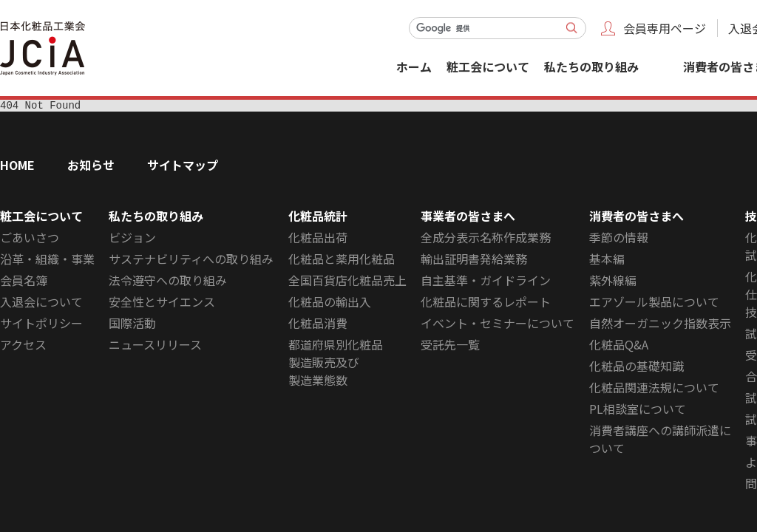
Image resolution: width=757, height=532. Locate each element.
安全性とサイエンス (162, 304)
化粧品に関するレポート (486, 304)
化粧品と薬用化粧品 (342, 261)
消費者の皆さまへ (637, 218)
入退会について (41, 304)
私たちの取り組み (591, 66)
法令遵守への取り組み (168, 282)
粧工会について (488, 66)
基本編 (607, 261)
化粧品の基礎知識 (637, 368)
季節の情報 (619, 239)
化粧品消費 (318, 325)
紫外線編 (613, 282)
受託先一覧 (450, 347)
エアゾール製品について (654, 304)
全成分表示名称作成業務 (486, 239)
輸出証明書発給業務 (474, 261)
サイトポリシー (41, 325)
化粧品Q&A (619, 347)
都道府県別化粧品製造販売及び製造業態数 (336, 364)
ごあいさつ (30, 239)
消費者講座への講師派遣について (660, 441)
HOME (17, 167)
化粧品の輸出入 (330, 304)
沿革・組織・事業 (47, 261)
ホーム (414, 66)
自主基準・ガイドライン (486, 282)
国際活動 (132, 325)
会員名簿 (24, 282)
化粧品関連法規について (654, 389)
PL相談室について (638, 411)
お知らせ (91, 167)
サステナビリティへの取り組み (191, 261)
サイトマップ (183, 167)
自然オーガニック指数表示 (660, 325)
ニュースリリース (155, 347)
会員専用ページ (665, 28)
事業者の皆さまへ (468, 218)
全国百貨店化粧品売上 (347, 282)
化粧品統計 (318, 218)
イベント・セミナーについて (498, 325)
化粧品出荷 (318, 239)
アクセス (23, 347)
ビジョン (132, 239)
